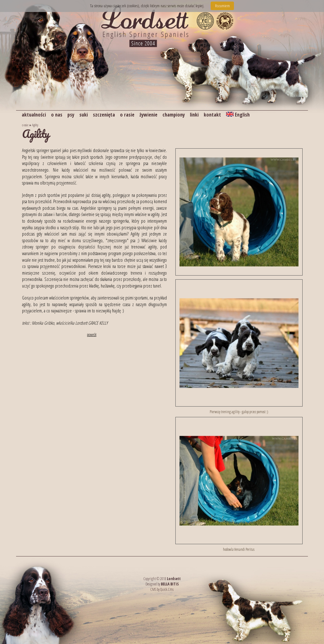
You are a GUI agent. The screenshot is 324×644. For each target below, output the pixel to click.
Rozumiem (222, 6)
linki (194, 115)
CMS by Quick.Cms (162, 589)
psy (71, 115)
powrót (92, 334)
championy (174, 115)
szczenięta (104, 115)
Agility (35, 125)
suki (84, 115)
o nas (57, 115)
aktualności (34, 115)
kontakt (212, 115)
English (238, 115)
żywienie (148, 115)
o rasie (127, 115)
